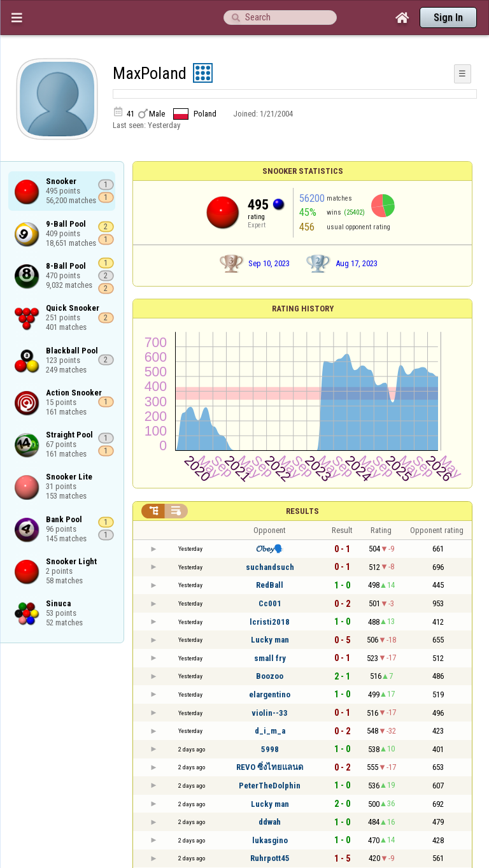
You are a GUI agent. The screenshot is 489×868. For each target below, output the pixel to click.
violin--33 (270, 713)
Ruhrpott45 (270, 858)
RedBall (270, 585)
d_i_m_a (270, 731)
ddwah (270, 822)
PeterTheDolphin (270, 786)
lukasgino (270, 840)
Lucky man (270, 640)
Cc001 (270, 603)
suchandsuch (270, 567)
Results (302, 511)
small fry (270, 658)
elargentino (270, 694)
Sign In (448, 18)
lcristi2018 (270, 622)
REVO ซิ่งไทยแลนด (270, 767)
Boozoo (270, 676)
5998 (270, 749)
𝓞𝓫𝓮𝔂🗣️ (270, 549)
